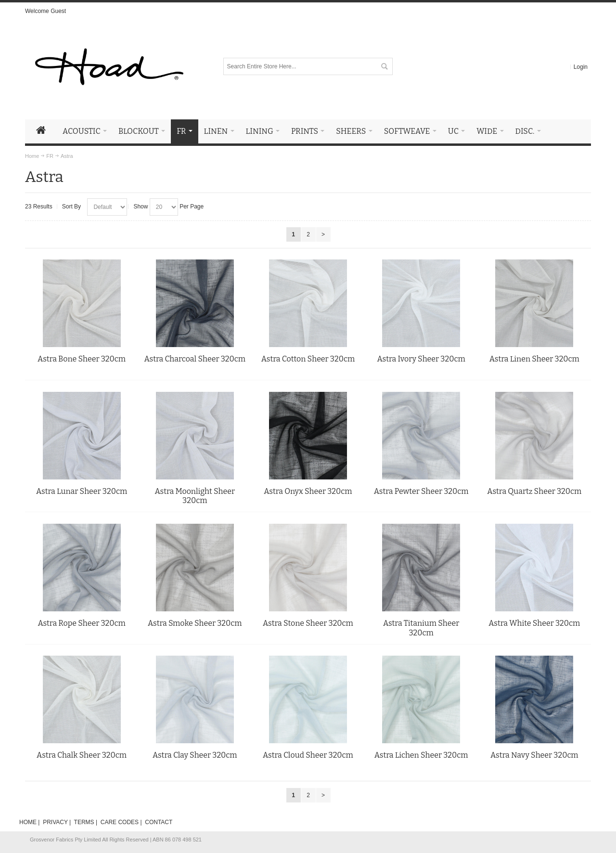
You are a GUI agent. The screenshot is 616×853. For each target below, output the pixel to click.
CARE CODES (120, 822)
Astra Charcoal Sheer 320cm (195, 359)
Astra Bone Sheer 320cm (82, 359)
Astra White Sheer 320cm (534, 623)
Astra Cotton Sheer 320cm (308, 359)
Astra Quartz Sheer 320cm (534, 491)
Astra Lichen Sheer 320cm (421, 755)
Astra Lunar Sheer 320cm (82, 491)
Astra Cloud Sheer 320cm (308, 755)
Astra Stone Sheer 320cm (308, 623)
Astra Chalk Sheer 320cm (82, 755)
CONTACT (159, 822)
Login (581, 67)
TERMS (84, 822)
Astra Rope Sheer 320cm (81, 623)
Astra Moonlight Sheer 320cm (195, 496)
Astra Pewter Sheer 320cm (421, 491)
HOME (28, 822)
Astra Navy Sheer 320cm (534, 755)
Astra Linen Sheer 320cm (534, 359)
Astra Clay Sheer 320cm (195, 755)
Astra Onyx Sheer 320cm (308, 491)
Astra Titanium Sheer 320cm (421, 628)
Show (141, 207)
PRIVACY (55, 822)
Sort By (71, 207)
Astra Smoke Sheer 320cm (195, 623)
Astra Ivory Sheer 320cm (421, 359)
